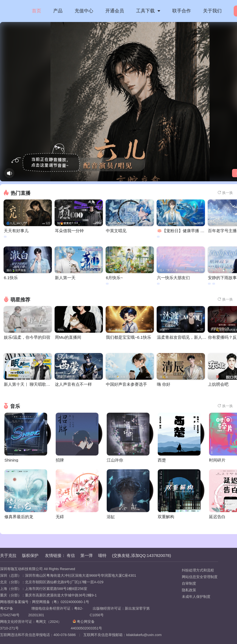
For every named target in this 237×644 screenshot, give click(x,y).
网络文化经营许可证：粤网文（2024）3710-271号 (31, 625)
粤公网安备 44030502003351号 (86, 625)
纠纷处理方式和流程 (198, 570)
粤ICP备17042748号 (10, 612)
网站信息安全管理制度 (200, 577)
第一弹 (87, 555)
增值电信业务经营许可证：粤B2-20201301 (56, 612)
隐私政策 (189, 590)
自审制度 (189, 583)
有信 (71, 555)
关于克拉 (8, 555)
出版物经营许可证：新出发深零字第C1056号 (120, 612)
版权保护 (30, 555)
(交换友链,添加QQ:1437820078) (141, 555)
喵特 (102, 555)
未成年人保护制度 (196, 597)
